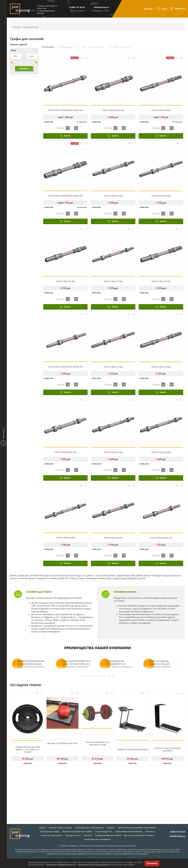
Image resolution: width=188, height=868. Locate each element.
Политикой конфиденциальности (61, 865)
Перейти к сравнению (96, 47)
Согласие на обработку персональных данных (130, 854)
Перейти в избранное (122, 47)
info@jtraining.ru (101, 7)
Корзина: (180, 9)
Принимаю (152, 863)
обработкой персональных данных (94, 865)
